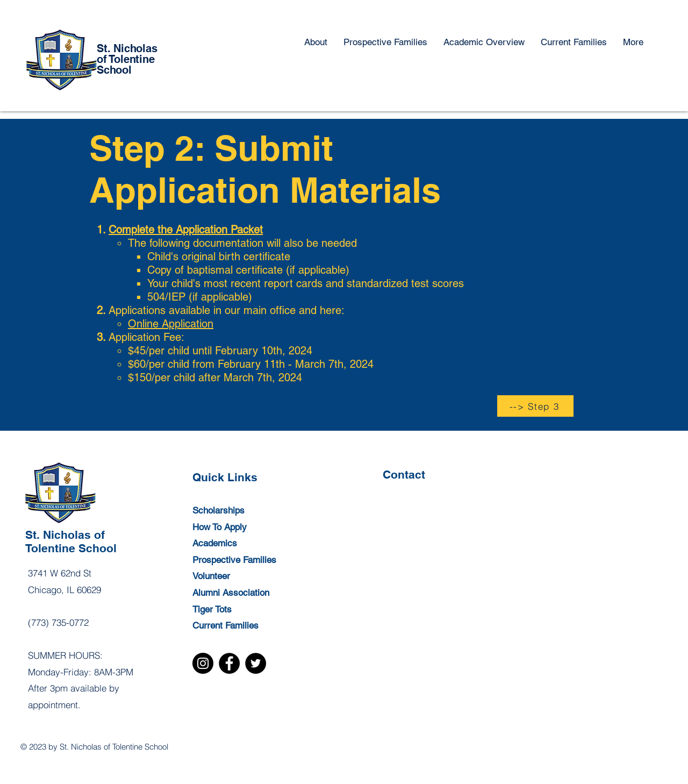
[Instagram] (203, 663)
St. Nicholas (127, 48)
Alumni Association (231, 593)
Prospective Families (234, 560)
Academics (215, 543)
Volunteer (211, 576)
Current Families (225, 625)
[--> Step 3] (535, 406)
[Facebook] (229, 663)
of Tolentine (126, 59)
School (114, 70)
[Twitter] (256, 663)
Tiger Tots (212, 609)
